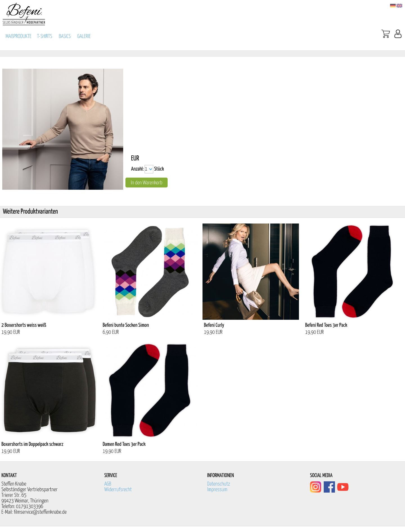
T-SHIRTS (45, 36)
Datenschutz (219, 484)
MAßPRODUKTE (19, 36)
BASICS (65, 36)
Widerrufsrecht (118, 490)
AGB (108, 484)
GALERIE (84, 36)
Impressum (217, 490)
